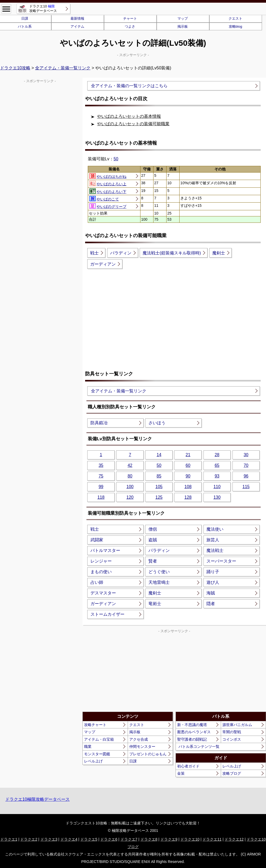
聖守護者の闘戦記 (192, 739)
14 (159, 455)
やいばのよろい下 (108, 191)
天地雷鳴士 (159, 582)
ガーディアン (103, 264)
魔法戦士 (215, 550)
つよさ (130, 26)
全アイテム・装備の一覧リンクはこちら (129, 86)
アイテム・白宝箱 (99, 739)
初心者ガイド (188, 766)
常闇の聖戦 (232, 732)
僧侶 (153, 529)
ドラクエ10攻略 (15, 68)
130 (217, 497)
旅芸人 (213, 540)
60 (188, 465)
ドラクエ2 (29, 839)
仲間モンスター (142, 747)
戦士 (94, 253)
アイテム (77, 26)
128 (188, 497)
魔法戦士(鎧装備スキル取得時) (172, 253)
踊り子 (213, 572)
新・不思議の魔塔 (192, 725)
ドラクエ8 (149, 839)
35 (101, 465)
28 (217, 455)
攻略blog (236, 26)
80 (130, 476)
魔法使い (215, 529)
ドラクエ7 (129, 839)
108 (188, 487)
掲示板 (183, 26)
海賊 (211, 593)
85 (159, 476)
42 (130, 465)
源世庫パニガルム (237, 725)
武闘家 (97, 540)
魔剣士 (219, 253)
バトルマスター (105, 550)
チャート (130, 18)
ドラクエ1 (9, 839)
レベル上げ (93, 761)
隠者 (211, 604)
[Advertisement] (174, 315)
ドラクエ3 (49, 839)
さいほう (157, 423)
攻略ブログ (232, 773)
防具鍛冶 (99, 423)
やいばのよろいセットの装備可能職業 (133, 124)
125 (159, 497)
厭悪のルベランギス (194, 732)
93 (217, 476)
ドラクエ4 (69, 839)
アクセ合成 (139, 739)
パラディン (121, 253)
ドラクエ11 (212, 839)
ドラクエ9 (169, 839)
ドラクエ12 (234, 839)
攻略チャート (95, 725)
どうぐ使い (159, 572)
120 (130, 497)
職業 (88, 747)
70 (246, 465)
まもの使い (101, 572)
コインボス (232, 739)
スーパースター (221, 561)
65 (217, 465)
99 (101, 487)
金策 (181, 773)
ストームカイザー (107, 614)
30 (246, 455)
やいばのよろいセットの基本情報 (129, 116)
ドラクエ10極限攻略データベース (38, 799)
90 (188, 476)
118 (101, 497)
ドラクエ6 (109, 839)
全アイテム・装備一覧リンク (63, 68)
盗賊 (153, 540)
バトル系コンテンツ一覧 (199, 747)
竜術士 (155, 604)
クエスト (235, 18)
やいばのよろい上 (108, 183)
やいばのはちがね (108, 176)
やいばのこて (104, 199)
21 (188, 455)
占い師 (97, 582)
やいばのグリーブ (108, 206)
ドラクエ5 (89, 839)
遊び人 (213, 582)
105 (159, 487)
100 (130, 487)
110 (217, 487)
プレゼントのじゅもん (148, 754)
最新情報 (77, 18)
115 (246, 487)
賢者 (153, 561)
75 (101, 476)
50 (116, 159)
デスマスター (103, 593)
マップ (183, 18)
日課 (133, 761)
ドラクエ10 (190, 839)
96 (246, 476)
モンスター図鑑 (97, 754)
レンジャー (101, 561)
